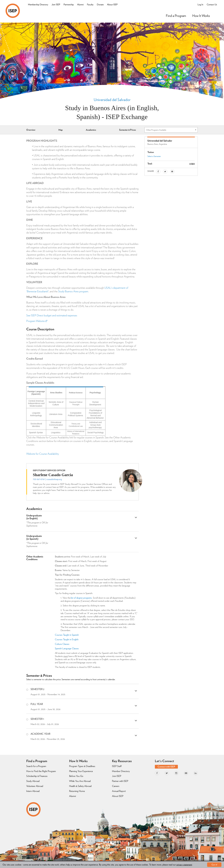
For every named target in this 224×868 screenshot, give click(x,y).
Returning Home (77, 791)
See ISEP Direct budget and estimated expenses (52, 315)
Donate (100, 5)
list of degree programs (81, 598)
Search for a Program (36, 766)
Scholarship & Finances (37, 776)
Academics (91, 130)
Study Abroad (33, 781)
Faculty (90, 5)
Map (61, 130)
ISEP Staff (117, 766)
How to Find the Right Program (41, 771)
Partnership (69, 5)
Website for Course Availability (43, 454)
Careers (116, 786)
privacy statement (184, 865)
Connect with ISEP (166, 767)
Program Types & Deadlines (82, 766)
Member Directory (121, 771)
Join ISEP (56, 5)
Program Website (37, 321)
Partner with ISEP (120, 781)
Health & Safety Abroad (80, 786)
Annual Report (119, 791)
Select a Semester (154, 156)
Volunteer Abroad (35, 786)
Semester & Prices (127, 130)
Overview (31, 130)
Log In (200, 5)
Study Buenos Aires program (73, 291)
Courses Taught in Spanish (67, 635)
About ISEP (112, 5)
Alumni (80, 5)
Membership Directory (38, 5)
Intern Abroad (33, 791)
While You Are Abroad (80, 781)
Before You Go (76, 776)
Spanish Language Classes (67, 648)
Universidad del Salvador (112, 100)
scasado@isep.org (54, 479)
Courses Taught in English (67, 639)
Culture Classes (62, 644)
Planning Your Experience (81, 771)
